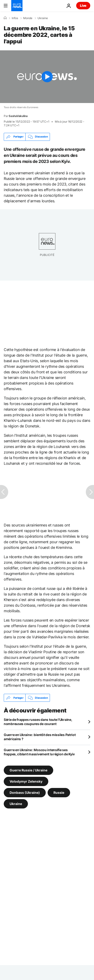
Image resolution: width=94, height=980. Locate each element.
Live (83, 5)
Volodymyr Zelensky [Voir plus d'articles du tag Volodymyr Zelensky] (26, 781)
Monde (28, 18)
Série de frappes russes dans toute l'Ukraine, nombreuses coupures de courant (38, 722)
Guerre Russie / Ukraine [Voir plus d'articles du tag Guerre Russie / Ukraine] (28, 770)
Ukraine (43, 18)
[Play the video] (47, 77)
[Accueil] (5, 18)
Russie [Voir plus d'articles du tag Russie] (59, 793)
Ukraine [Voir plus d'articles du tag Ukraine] (16, 804)
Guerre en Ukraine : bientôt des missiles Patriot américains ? (40, 737)
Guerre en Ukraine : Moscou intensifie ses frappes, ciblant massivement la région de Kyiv (39, 752)
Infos (15, 18)
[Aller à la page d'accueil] (17, 6)
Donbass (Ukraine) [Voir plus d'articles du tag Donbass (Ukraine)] (25, 793)
